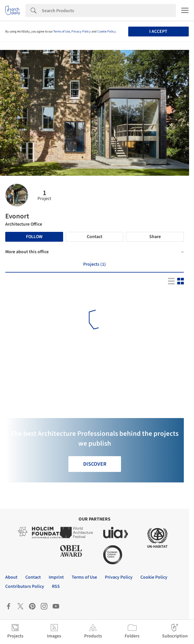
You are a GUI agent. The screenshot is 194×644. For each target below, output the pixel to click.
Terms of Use (62, 32)
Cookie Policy (107, 32)
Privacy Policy (81, 32)
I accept (158, 32)
